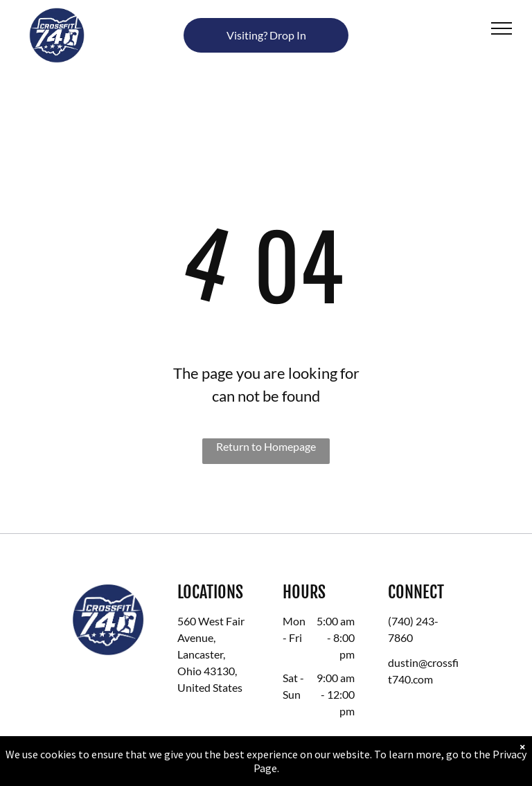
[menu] (502, 28)
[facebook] (399, 709)
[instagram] (423, 709)
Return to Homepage (266, 446)
